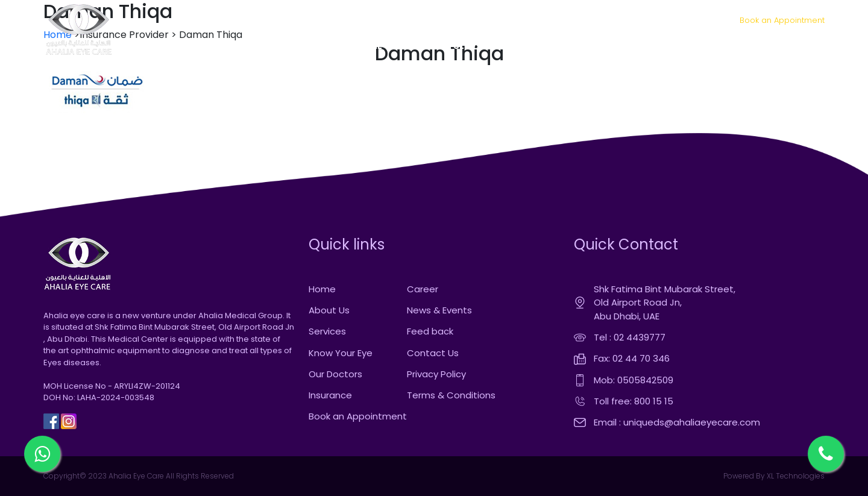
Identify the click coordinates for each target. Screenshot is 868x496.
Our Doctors (335, 374)
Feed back (430, 331)
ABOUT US (418, 46)
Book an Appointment (782, 20)
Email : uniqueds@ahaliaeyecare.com (677, 422)
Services (327, 331)
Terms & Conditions (451, 395)
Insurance (330, 395)
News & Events (439, 310)
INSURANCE (618, 46)
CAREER (727, 46)
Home (322, 289)
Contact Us (433, 353)
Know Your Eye (341, 353)
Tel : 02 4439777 (630, 337)
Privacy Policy (436, 374)
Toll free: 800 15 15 (634, 401)
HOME (369, 46)
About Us (329, 310)
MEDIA (676, 46)
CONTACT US (788, 46)
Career (423, 289)
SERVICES (475, 46)
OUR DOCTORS (544, 46)
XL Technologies (795, 476)
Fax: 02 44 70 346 (632, 358)
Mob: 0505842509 (634, 380)
